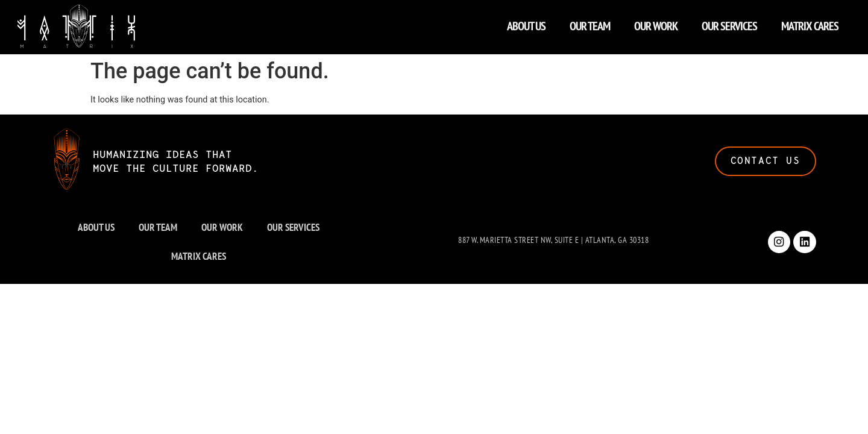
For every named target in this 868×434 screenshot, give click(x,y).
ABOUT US (526, 23)
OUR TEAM (590, 23)
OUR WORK (656, 23)
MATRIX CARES (810, 23)
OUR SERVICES (729, 23)
